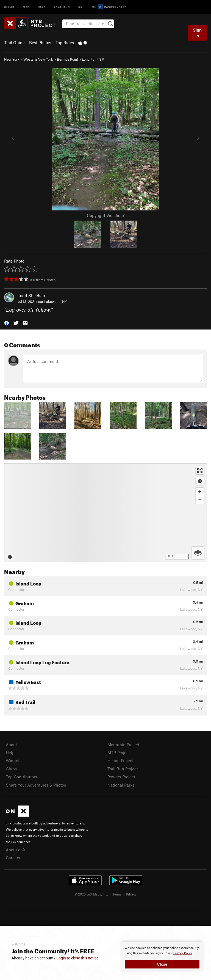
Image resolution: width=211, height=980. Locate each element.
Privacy (131, 894)
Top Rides (65, 43)
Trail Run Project (123, 769)
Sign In (197, 33)
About (11, 745)
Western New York (38, 59)
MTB (26, 7)
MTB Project (119, 753)
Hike (42, 7)
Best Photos (40, 43)
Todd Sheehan (31, 295)
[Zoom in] (200, 492)
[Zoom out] (200, 500)
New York (12, 59)
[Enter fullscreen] (200, 470)
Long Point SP (93, 59)
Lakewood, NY (56, 302)
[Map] (105, 513)
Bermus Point (67, 59)
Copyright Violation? (106, 215)
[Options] (198, 553)
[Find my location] (200, 481)
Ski (81, 7)
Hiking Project (120, 761)
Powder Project (121, 777)
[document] (162, 957)
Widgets (14, 761)
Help (10, 753)
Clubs (11, 769)
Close (162, 964)
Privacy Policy (183, 953)
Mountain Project (123, 745)
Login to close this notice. (78, 958)
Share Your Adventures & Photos (36, 785)
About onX (16, 850)
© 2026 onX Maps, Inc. (91, 894)
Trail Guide (14, 43)
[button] (7, 323)
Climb (9, 7)
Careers (13, 858)
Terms (117, 894)
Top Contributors (21, 777)
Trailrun (62, 7)
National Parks (121, 785)
